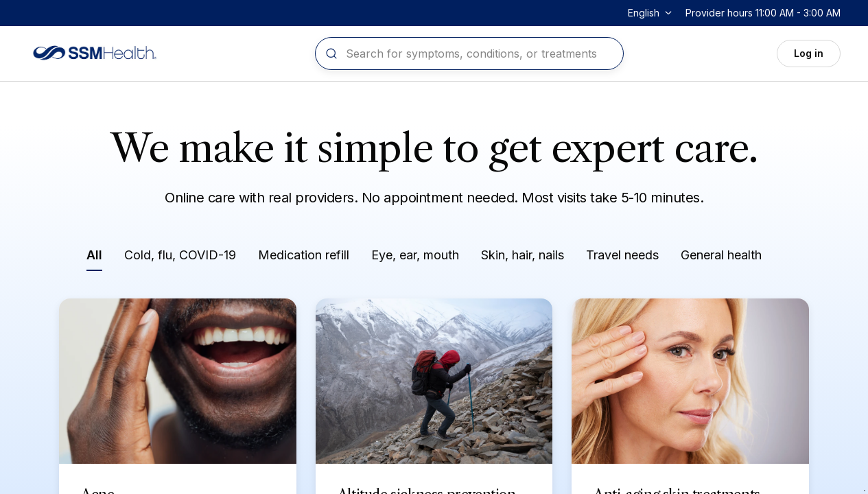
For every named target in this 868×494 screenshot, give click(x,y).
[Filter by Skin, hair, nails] (523, 258)
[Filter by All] (94, 258)
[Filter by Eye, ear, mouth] (415, 258)
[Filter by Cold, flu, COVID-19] (180, 258)
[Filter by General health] (721, 258)
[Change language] (651, 13)
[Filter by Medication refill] (304, 258)
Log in (809, 53)
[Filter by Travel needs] (622, 258)
